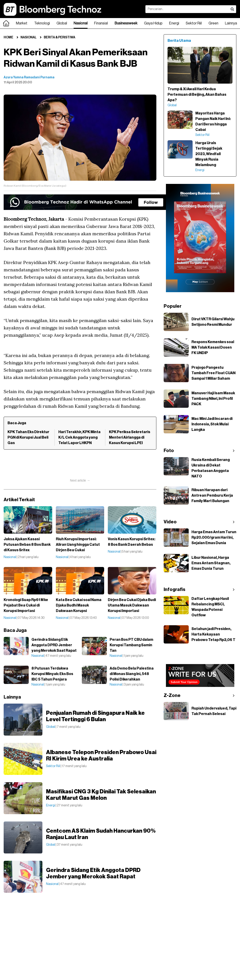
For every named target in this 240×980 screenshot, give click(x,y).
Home (8, 37)
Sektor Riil (194, 23)
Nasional (81, 23)
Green (213, 23)
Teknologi (42, 23)
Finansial (101, 23)
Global (62, 23)
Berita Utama (179, 41)
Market (22, 23)
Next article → (80, 480)
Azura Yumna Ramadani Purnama (29, 77)
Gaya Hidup (153, 23)
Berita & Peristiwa (59, 37)
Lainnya (231, 23)
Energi (174, 23)
